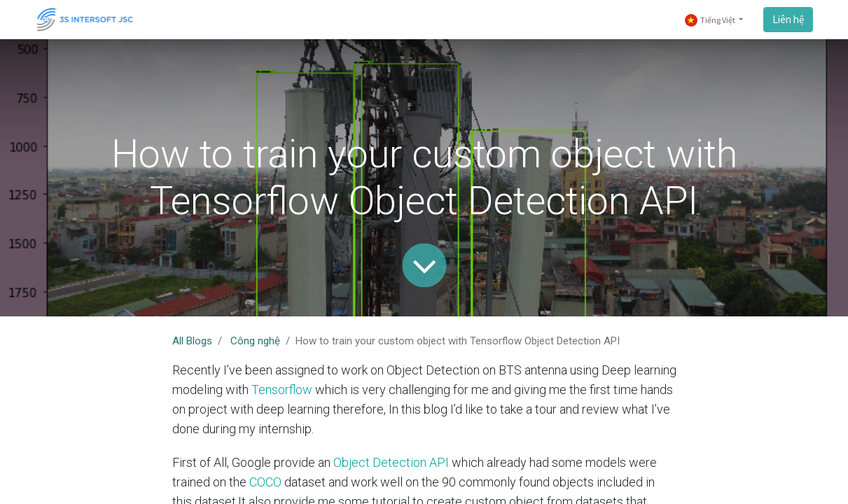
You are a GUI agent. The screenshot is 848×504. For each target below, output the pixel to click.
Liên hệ (788, 19)
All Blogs (192, 341)
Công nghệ (255, 341)
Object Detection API (391, 462)
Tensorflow (282, 390)
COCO (265, 482)
